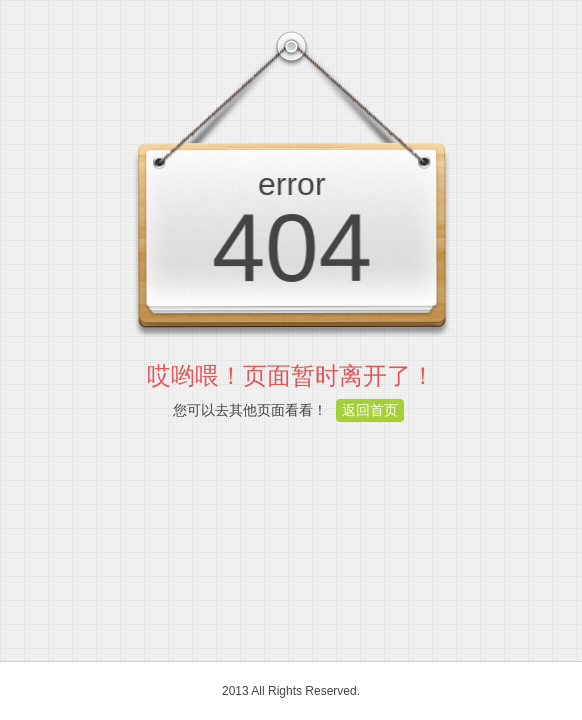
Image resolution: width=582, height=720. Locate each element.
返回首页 (370, 410)
